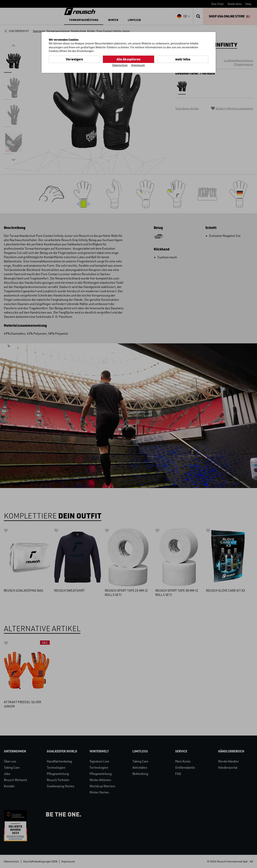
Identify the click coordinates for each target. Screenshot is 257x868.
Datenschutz (120, 65)
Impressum (138, 65)
